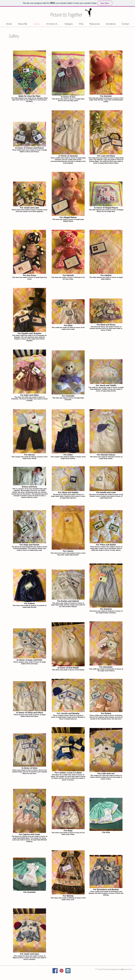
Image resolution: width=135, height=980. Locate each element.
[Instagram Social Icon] (68, 971)
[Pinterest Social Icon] (62, 971)
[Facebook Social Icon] (55, 971)
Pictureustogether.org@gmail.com (117, 969)
